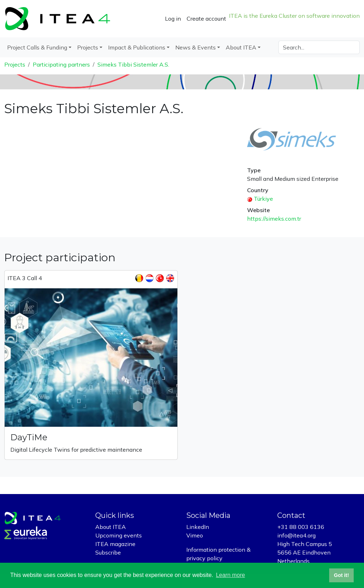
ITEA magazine (115, 544)
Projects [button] (88, 47)
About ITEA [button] (241, 47)
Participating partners (61, 64)
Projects (15, 64)
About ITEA (111, 527)
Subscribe (108, 552)
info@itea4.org (296, 535)
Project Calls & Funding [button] (37, 47)
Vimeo (195, 535)
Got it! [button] (341, 575)
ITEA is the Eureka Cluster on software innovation (294, 16)
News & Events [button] (196, 47)
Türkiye (263, 199)
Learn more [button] (230, 575)
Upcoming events (119, 535)
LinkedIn (198, 527)
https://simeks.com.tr (274, 219)
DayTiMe (29, 437)
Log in (173, 19)
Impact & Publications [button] (137, 47)
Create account (206, 19)
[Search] (319, 47)
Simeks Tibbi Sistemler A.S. (133, 64)
